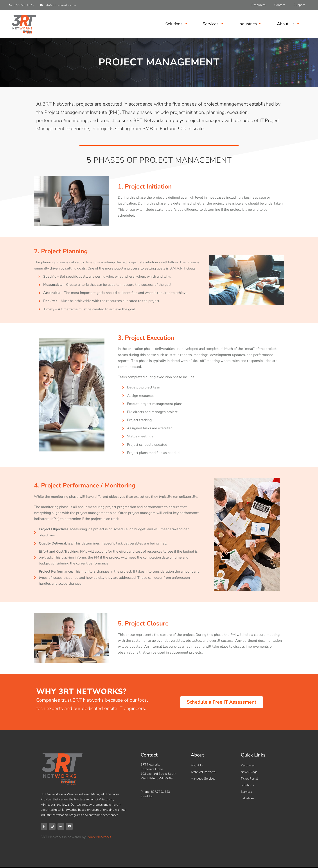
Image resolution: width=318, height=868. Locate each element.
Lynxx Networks (99, 838)
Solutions (176, 24)
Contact (280, 5)
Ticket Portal (249, 779)
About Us (288, 24)
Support (299, 5)
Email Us (147, 796)
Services (213, 24)
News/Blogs (249, 772)
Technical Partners (203, 772)
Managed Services (203, 779)
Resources (259, 5)
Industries (250, 24)
